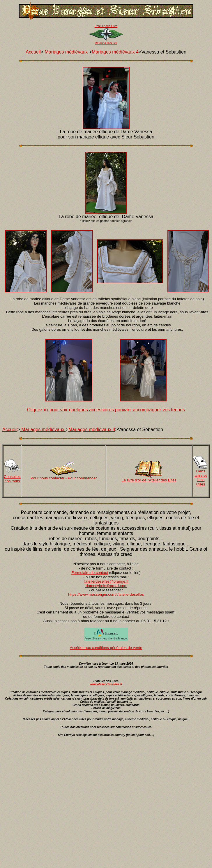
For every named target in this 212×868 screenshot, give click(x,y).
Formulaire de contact (90, 573)
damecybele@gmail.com (107, 586)
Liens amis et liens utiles (201, 478)
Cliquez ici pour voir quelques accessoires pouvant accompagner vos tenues (106, 410)
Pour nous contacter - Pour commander (64, 478)
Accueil (33, 52)
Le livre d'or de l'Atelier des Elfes (149, 480)
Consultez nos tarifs (12, 479)
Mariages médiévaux (66, 52)
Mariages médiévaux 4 (115, 52)
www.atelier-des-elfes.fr (106, 684)
